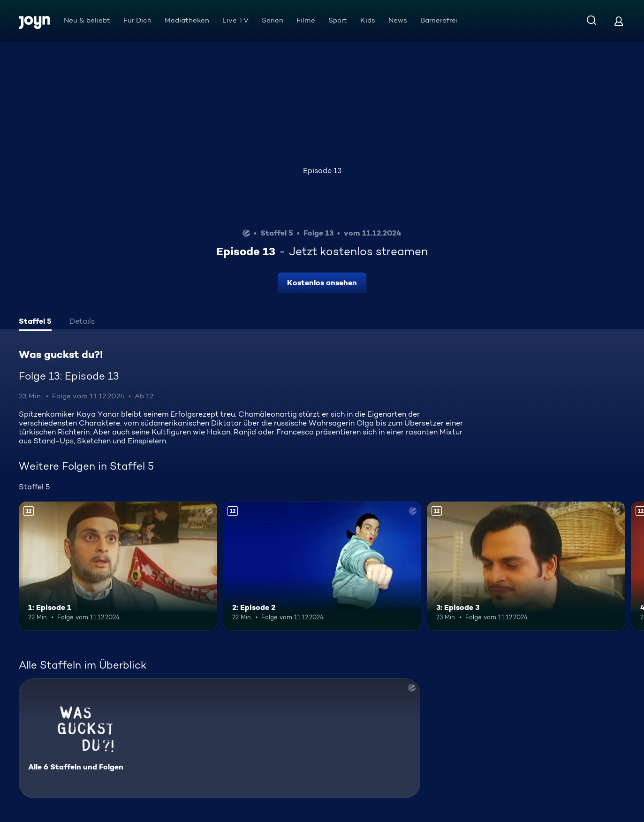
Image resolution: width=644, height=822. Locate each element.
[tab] (35, 322)
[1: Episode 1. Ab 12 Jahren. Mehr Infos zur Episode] (118, 566)
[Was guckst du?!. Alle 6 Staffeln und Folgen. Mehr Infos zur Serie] (220, 738)
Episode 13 (322, 171)
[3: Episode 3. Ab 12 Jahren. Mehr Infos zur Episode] (526, 566)
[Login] (619, 21)
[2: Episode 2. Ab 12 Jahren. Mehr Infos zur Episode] (322, 566)
